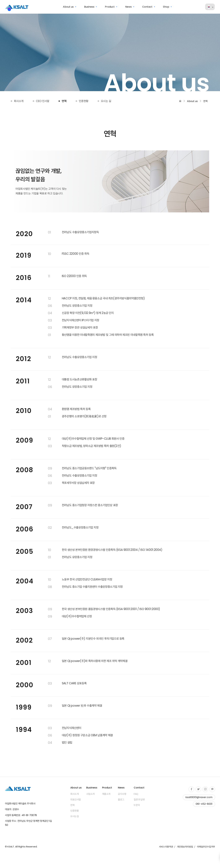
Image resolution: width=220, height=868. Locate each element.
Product (110, 7)
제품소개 (106, 794)
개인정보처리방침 (185, 847)
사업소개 (90, 794)
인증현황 (84, 101)
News (128, 7)
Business (89, 7)
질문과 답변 (139, 800)
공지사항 (122, 794)
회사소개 (19, 101)
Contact (147, 7)
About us (68, 7)
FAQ (136, 794)
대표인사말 (76, 800)
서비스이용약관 (166, 847)
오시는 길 (106, 101)
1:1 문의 (137, 805)
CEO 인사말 (43, 101)
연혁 (64, 101)
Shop (166, 7)
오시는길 (75, 816)
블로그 (121, 800)
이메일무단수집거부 (206, 847)
